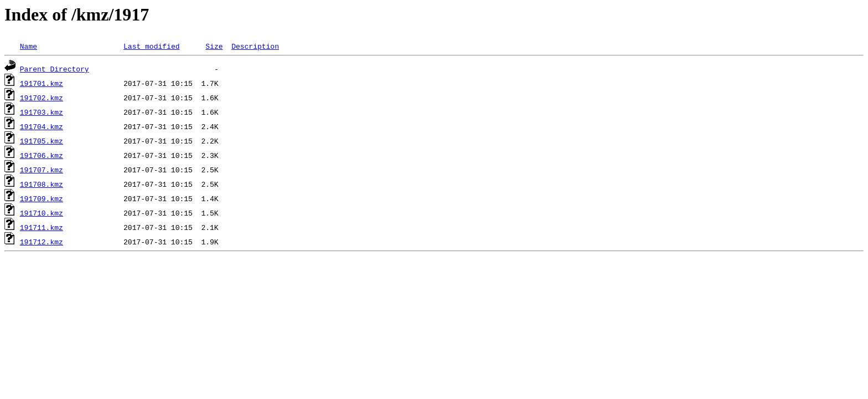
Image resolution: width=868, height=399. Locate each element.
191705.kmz (42, 141)
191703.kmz (42, 112)
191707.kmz (42, 170)
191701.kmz (42, 83)
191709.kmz (42, 198)
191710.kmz (42, 213)
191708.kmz (42, 184)
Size (214, 46)
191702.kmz (42, 98)
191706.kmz (42, 155)
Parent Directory (55, 69)
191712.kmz (42, 242)
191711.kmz (42, 227)
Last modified (151, 46)
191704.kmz (42, 126)
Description (255, 46)
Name (29, 46)
